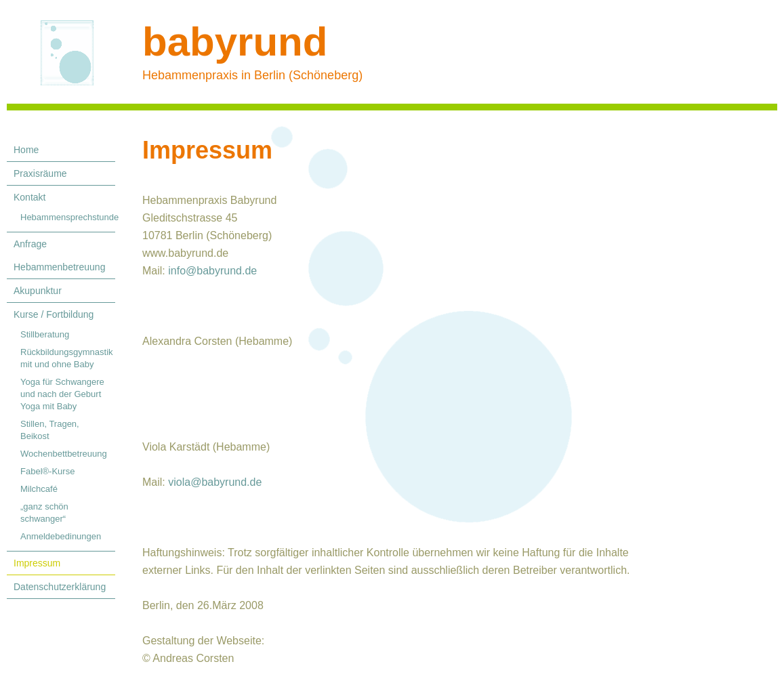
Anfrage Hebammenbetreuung (59, 255)
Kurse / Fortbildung (54, 314)
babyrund (235, 42)
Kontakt (29, 197)
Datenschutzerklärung (60, 587)
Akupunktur (38, 291)
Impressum (37, 563)
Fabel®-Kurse (47, 471)
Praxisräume (40, 173)
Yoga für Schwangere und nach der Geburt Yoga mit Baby (62, 394)
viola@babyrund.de (215, 482)
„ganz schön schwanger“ (44, 513)
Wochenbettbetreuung (64, 454)
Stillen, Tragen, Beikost (50, 430)
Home (26, 150)
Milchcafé (39, 489)
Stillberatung (45, 334)
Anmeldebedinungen (61, 536)
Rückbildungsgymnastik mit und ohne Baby (67, 358)
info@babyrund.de (212, 271)
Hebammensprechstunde (68, 217)
